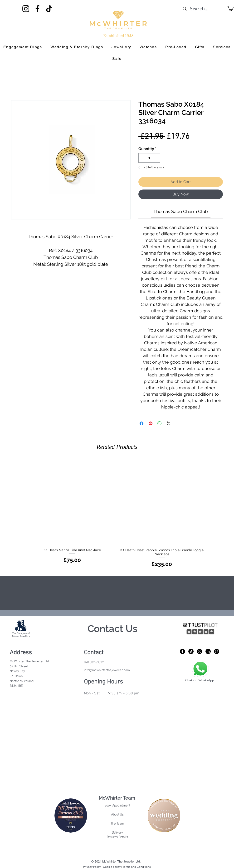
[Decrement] (142, 158)
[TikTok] (49, 9)
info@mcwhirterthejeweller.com (107, 670)
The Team (117, 824)
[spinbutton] (149, 158)
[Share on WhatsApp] (160, 423)
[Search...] (199, 9)
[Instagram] (26, 9)
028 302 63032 (94, 662)
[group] (117, 514)
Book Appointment (117, 806)
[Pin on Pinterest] (151, 423)
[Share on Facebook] (141, 423)
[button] (230, 8)
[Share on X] (169, 423)
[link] (181, 211)
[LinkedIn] (208, 651)
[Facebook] (37, 9)
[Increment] (156, 158)
